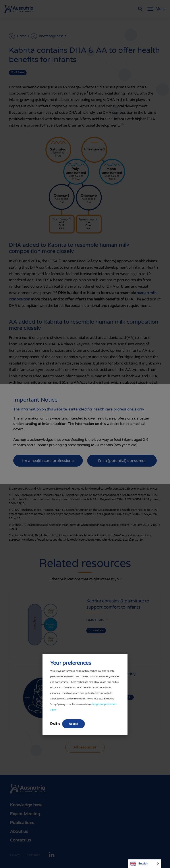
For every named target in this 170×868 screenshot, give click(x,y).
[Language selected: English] (144, 864)
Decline (55, 724)
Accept (73, 724)
